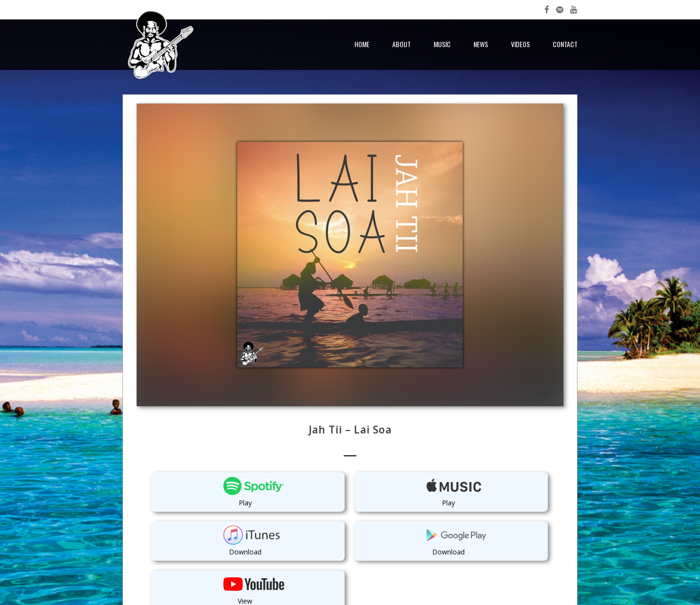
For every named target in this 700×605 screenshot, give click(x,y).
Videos (520, 44)
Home (362, 44)
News (481, 44)
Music (442, 44)
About (402, 44)
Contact (565, 44)
